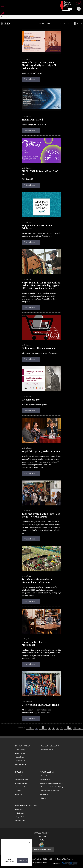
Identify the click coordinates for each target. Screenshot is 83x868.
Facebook (43, 836)
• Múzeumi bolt (20, 761)
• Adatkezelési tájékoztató (50, 791)
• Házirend (44, 798)
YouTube (43, 840)
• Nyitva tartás (20, 753)
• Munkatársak (20, 776)
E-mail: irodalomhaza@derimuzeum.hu (34, 863)
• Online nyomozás (47, 750)
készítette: (56, 864)
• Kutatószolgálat (21, 765)
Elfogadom (23, 861)
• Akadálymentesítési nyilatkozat (52, 783)
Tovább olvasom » (30, 79)
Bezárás (28, 843)
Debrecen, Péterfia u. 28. (64, 859)
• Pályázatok (19, 813)
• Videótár (19, 794)
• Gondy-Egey (45, 776)
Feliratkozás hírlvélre (43, 850)
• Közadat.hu (45, 794)
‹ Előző (50, 23)
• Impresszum (45, 780)
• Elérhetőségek (21, 750)
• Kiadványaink (20, 787)
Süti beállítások (10, 860)
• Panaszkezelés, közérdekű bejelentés (54, 787)
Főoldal (3, 17)
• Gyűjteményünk (21, 783)
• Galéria (18, 791)
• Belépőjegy (20, 757)
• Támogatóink (20, 821)
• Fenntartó (19, 809)
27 (70, 728)
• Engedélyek (20, 817)
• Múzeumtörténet (21, 780)
